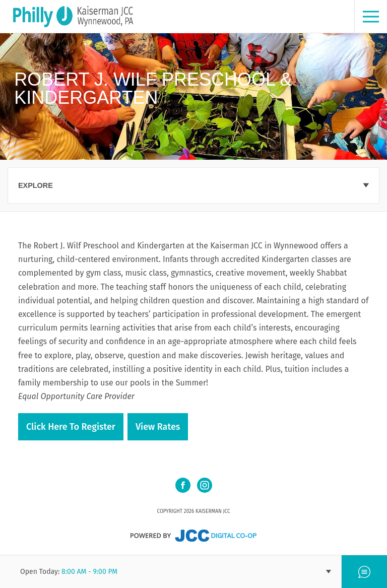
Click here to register (71, 427)
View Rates (158, 427)
